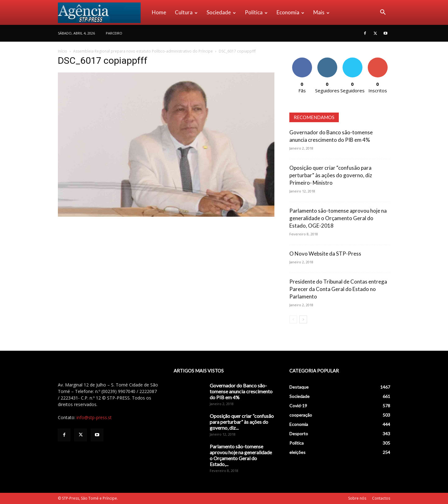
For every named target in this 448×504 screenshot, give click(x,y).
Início (63, 51)
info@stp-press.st (94, 417)
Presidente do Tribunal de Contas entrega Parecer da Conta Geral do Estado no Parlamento (338, 289)
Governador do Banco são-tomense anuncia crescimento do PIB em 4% (241, 391)
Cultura (186, 12)
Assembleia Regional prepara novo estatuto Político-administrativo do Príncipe (143, 51)
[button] (383, 13)
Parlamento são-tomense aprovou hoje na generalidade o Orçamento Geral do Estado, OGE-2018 (338, 218)
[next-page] (303, 319)
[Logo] (103, 12)
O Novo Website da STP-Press (325, 254)
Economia (290, 12)
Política (256, 12)
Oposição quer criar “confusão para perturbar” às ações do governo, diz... (242, 422)
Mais (321, 12)
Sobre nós (357, 498)
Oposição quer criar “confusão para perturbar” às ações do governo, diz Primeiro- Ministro (331, 175)
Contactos (381, 498)
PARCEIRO (114, 33)
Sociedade (221, 12)
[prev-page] (293, 319)
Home (159, 12)
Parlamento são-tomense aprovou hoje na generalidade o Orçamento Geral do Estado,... (241, 455)
